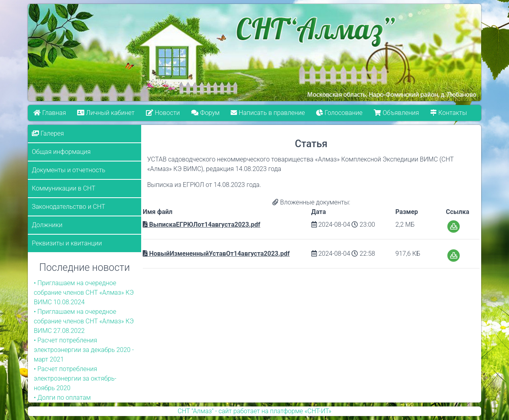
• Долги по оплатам (62, 398)
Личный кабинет (106, 113)
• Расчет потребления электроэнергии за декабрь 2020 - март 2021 (84, 350)
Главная (50, 113)
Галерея (48, 133)
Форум (205, 113)
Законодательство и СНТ (69, 207)
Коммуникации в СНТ (64, 188)
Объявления (397, 113)
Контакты (449, 113)
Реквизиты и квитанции (67, 243)
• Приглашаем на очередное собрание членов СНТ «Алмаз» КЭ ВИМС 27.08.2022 (84, 321)
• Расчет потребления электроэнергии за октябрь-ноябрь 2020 (75, 378)
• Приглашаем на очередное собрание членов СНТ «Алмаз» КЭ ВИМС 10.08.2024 (84, 293)
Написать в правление (268, 113)
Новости (163, 113)
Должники (47, 225)
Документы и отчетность (69, 170)
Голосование (340, 113)
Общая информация (61, 152)
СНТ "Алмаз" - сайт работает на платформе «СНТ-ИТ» (254, 411)
